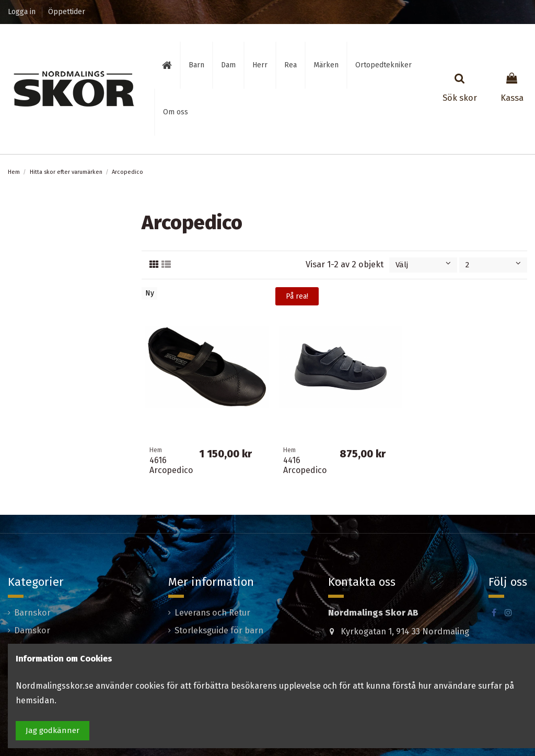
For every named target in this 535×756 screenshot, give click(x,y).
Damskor (32, 630)
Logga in (23, 12)
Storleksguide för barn (219, 630)
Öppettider (67, 12)
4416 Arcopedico (305, 465)
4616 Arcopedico (171, 465)
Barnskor (32, 613)
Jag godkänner (53, 730)
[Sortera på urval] (423, 265)
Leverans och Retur (212, 613)
